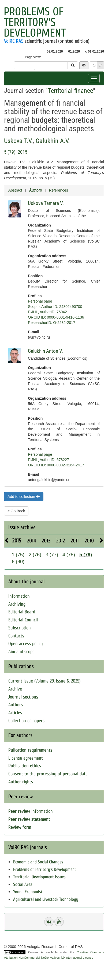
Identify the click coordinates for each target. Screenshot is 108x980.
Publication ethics (25, 766)
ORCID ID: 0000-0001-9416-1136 (56, 317)
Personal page (40, 301)
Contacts (16, 636)
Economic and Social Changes (38, 862)
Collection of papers (26, 721)
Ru (93, 65)
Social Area (23, 884)
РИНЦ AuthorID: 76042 (47, 312)
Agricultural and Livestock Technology (46, 899)
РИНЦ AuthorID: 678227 (49, 460)
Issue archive (22, 527)
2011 (75, 541)
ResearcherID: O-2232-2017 (52, 323)
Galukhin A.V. (53, 141)
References (58, 190)
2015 (17, 541)
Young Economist (28, 892)
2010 (89, 541)
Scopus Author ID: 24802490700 (55, 307)
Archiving (17, 604)
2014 (31, 541)
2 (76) (35, 555)
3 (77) (52, 555)
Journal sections (23, 697)
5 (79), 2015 (16, 152)
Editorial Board (22, 612)
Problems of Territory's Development (35, 22)
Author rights (21, 782)
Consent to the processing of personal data (48, 774)
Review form (20, 827)
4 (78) (69, 555)
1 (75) (18, 555)
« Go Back (16, 511)
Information (19, 596)
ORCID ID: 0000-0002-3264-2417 (56, 465)
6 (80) (18, 562)
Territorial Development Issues (39, 877)
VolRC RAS (14, 41)
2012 (61, 541)
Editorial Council (23, 620)
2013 (46, 541)
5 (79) (86, 555)
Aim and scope (21, 652)
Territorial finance (70, 91)
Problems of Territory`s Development (45, 869)
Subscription (20, 628)
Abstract (15, 190)
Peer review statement (29, 819)
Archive (15, 689)
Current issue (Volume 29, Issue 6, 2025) (44, 681)
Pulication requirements (30, 750)
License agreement (26, 758)
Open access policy (26, 644)
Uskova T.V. (18, 141)
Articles (15, 713)
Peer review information (31, 811)
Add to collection (24, 497)
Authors (36, 190)
